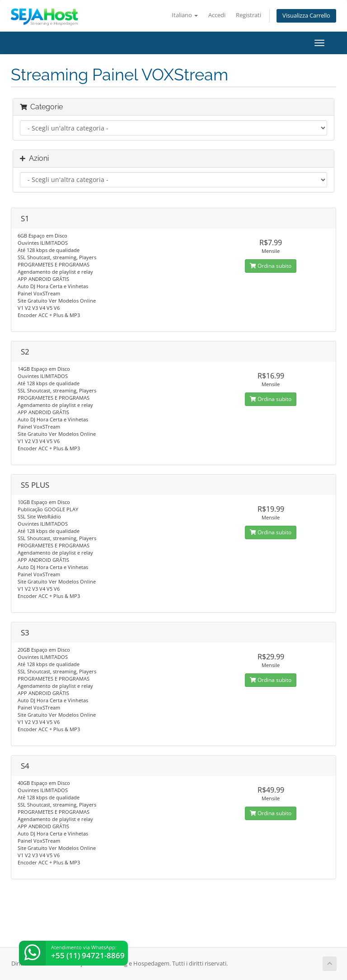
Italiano (185, 15)
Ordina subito (271, 266)
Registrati (249, 15)
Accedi (217, 15)
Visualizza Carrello (306, 16)
